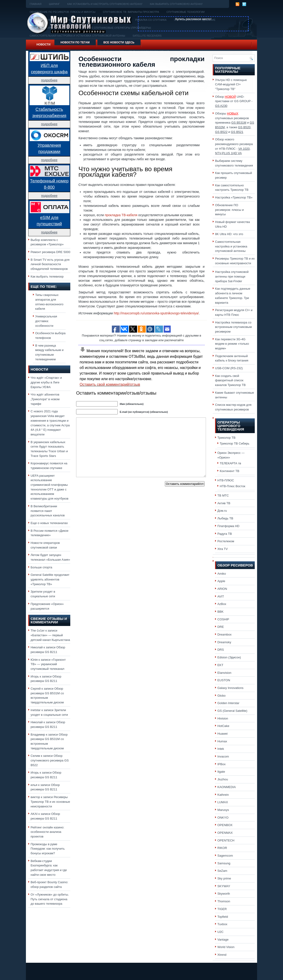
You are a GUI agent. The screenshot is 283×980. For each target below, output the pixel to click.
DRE (221, 627)
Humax (222, 741)
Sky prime (224, 878)
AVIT (221, 596)
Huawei (223, 734)
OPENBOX (225, 825)
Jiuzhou (223, 779)
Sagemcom (225, 856)
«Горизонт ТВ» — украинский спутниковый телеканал (48, 664)
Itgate (221, 772)
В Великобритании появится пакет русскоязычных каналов (48, 511)
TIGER (222, 909)
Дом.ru (222, 511)
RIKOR (222, 848)
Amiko (222, 574)
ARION (222, 589)
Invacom (223, 756)
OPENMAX (225, 833)
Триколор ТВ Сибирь (235, 443)
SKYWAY (224, 886)
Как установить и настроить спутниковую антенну (105, 4)
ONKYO (223, 818)
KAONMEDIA (227, 787)
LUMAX (223, 802)
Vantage (223, 940)
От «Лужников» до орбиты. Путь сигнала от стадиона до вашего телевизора (50, 899)
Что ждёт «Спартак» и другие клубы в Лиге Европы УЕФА (46, 382)
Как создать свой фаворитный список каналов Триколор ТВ (230, 380)
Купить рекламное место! (193, 19)
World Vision (226, 947)
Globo (221, 696)
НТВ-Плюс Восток (232, 486)
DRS (221, 650)
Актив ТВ (224, 503)
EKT (220, 665)
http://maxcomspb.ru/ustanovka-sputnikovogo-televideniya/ (156, 313)
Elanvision (224, 673)
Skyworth (224, 894)
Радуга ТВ (225, 534)
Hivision (223, 718)
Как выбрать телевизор (47, 276)
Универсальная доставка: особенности (46, 321)
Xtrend (222, 955)
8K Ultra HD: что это (229, 234)
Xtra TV (223, 549)
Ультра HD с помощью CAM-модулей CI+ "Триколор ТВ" (231, 84)
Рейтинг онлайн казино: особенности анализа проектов (47, 832)
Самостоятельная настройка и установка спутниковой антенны (231, 246)
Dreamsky (224, 642)
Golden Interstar (228, 703)
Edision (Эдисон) (229, 657)
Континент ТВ (230, 471)
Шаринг (54, 4)
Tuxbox (222, 924)
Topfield (223, 917)
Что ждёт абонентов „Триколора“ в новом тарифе (45, 399)
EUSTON (224, 680)
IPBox (221, 764)
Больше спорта (41, 567)
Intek (221, 749)
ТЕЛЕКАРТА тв (230, 463)
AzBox (222, 604)
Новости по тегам (75, 42)
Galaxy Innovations (230, 688)
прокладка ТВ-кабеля (121, 215)
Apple (221, 581)
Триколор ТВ (226, 438)
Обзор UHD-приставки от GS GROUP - (234, 101)
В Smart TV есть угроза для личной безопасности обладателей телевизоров (50, 264)
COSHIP (223, 619)
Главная (35, 4)
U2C (220, 932)
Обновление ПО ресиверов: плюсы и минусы (229, 210)
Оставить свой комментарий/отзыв (110, 384)
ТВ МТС (223, 495)
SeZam (222, 871)
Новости (43, 45)
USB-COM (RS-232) (229, 368)
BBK (220, 612)
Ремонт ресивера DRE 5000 (50, 252)
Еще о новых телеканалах (49, 523)
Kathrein (223, 795)
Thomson (224, 901)
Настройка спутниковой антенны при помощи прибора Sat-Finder (232, 276)
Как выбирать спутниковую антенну (176, 4)
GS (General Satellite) (232, 711)
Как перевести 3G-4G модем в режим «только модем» (232, 344)
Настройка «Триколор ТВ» (234, 197)
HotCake (223, 726)
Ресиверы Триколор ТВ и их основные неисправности (50, 802)
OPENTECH (226, 840)
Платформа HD (228, 526)
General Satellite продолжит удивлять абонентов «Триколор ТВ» (50, 579)
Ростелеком (226, 541)
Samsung (224, 863)
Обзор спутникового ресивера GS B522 (50, 760)
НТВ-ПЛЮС (226, 480)
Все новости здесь (119, 42)
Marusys (223, 810)
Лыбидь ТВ (225, 518)
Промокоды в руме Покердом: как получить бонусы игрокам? (48, 849)
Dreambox (224, 634)
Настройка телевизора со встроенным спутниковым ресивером (233, 327)
